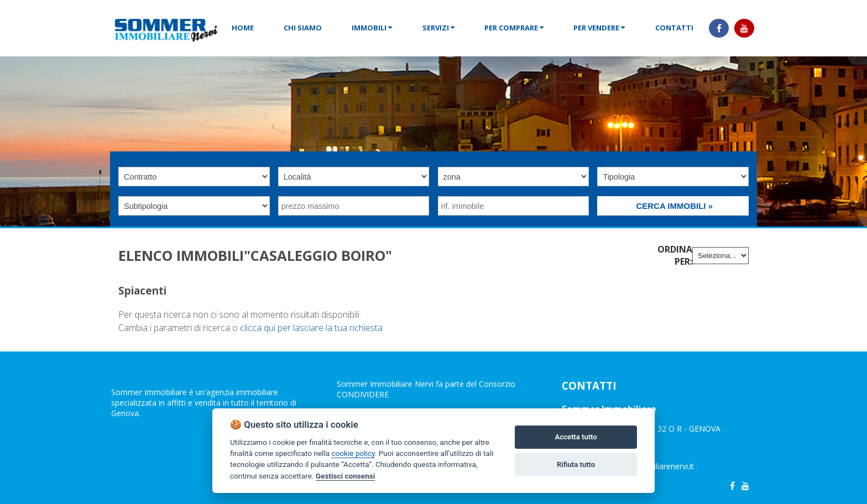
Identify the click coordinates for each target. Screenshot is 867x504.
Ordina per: (675, 255)
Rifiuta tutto (576, 464)
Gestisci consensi (345, 476)
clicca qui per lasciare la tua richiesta (311, 328)
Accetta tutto (576, 437)
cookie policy (353, 453)
